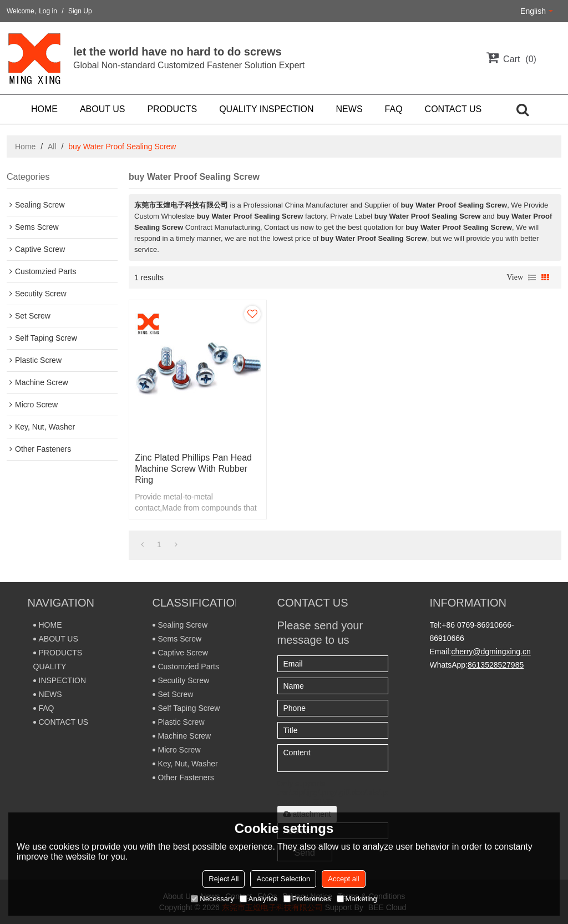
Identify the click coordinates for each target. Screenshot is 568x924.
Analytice (259, 899)
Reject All (224, 879)
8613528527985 (496, 665)
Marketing (357, 899)
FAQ (394, 109)
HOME (44, 109)
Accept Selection (283, 879)
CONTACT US (453, 109)
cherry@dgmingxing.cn (491, 652)
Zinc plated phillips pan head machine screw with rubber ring (193, 469)
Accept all (343, 879)
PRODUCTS (172, 109)
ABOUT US (103, 109)
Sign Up (80, 11)
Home (25, 147)
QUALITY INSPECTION (266, 109)
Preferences (307, 899)
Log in (48, 11)
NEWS (349, 109)
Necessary (212, 899)
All (52, 147)
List (532, 277)
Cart (520, 59)
